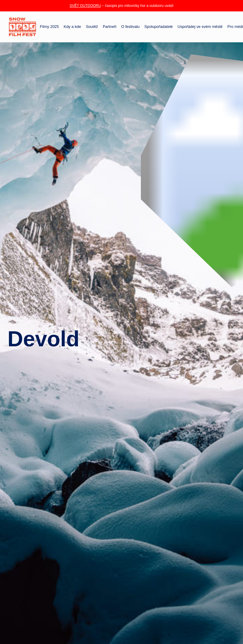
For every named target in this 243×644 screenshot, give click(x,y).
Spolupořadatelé (159, 27)
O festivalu (130, 27)
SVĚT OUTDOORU (85, 6)
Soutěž (92, 27)
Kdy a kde (73, 27)
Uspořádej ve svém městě (200, 27)
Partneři (110, 27)
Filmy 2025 (49, 27)
